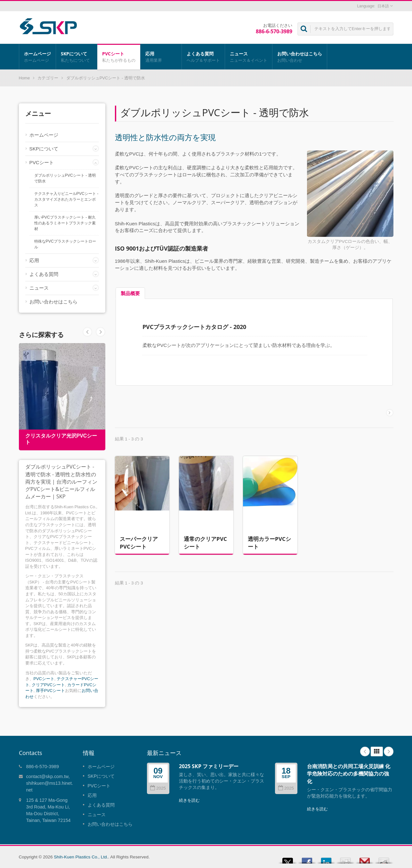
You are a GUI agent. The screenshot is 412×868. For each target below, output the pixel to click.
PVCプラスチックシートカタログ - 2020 (194, 327)
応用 (161, 57)
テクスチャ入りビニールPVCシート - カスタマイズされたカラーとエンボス (66, 199)
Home (24, 78)
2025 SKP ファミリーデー (209, 766)
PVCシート (119, 57)
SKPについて (77, 57)
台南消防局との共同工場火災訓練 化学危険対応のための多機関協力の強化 (349, 774)
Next (87, 332)
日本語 (383, 6)
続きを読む (189, 800)
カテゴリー (48, 78)
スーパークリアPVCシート (139, 539)
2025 (158, 788)
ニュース (249, 57)
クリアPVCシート (48, 685)
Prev (101, 332)
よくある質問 (203, 57)
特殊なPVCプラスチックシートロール (65, 244)
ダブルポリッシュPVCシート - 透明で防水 (65, 178)
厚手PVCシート (50, 691)
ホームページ (37, 57)
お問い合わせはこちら (300, 57)
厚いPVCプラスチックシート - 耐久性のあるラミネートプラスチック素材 (65, 223)
